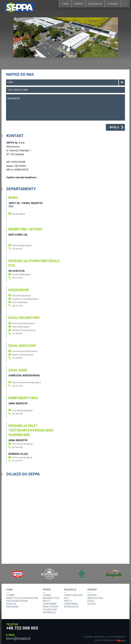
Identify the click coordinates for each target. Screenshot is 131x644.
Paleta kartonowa (17, 601)
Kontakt (113, 4)
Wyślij (114, 127)
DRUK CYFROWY (51, 607)
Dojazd (92, 604)
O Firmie (11, 595)
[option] (18, 574)
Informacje (49, 612)
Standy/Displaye (73, 595)
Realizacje (95, 4)
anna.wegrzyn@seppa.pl (22, 410)
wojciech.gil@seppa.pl (21, 274)
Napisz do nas (95, 598)
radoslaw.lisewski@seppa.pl (24, 330)
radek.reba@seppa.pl (21, 327)
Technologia (50, 610)
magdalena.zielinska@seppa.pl (25, 299)
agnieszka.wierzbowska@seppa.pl (27, 383)
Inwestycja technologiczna (22, 598)
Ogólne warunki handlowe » (22, 177)
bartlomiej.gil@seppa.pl (22, 245)
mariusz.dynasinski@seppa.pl (25, 351)
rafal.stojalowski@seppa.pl (23, 323)
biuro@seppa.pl (18, 214)
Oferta (79, 4)
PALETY (47, 601)
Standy (47, 595)
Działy (91, 601)
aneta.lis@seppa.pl (20, 302)
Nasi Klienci (12, 607)
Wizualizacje (71, 607)
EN (125, 4)
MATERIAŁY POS (51, 598)
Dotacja (11, 604)
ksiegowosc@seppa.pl (22, 296)
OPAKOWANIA (50, 604)
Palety (68, 601)
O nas (65, 4)
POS (66, 598)
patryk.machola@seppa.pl (23, 355)
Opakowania (71, 604)
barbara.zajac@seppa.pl (22, 457)
